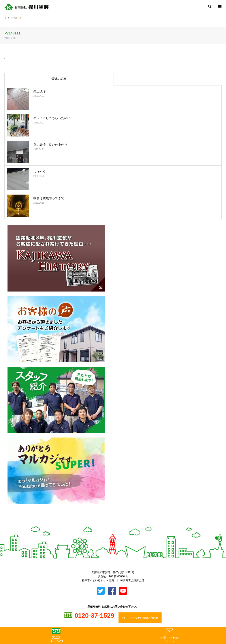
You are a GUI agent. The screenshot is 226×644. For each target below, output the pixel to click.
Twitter (109, 524)
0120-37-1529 (56, 636)
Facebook (117, 524)
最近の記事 (59, 79)
